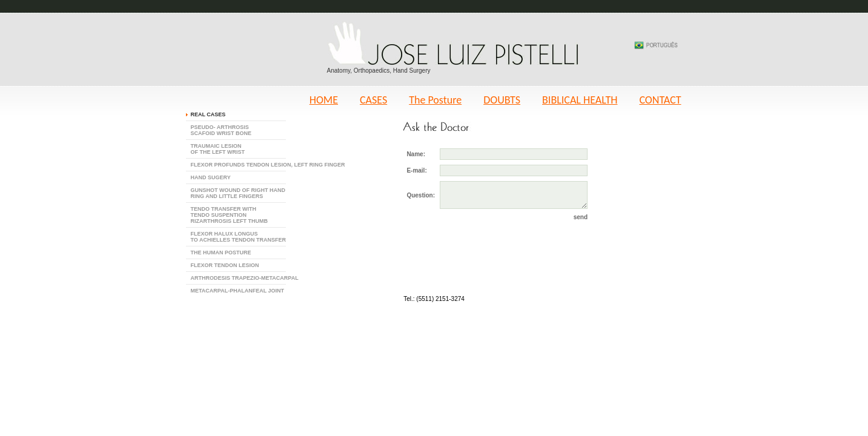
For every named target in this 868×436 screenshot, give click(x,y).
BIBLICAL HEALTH (580, 100)
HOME (324, 100)
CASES (373, 100)
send (581, 217)
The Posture (435, 100)
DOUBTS (502, 100)
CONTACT (660, 100)
